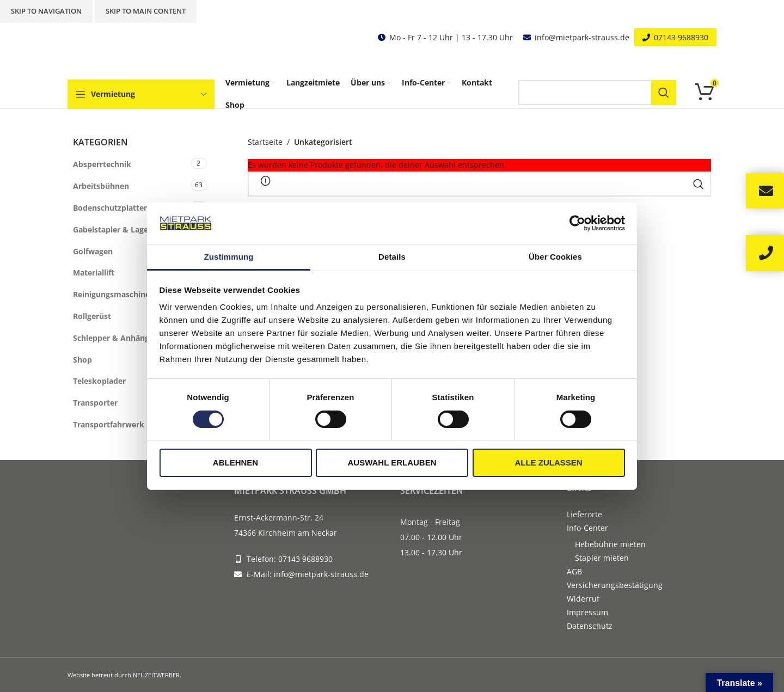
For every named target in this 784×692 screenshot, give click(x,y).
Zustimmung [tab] (229, 257)
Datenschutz (590, 626)
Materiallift (94, 272)
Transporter (95, 403)
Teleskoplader (99, 381)
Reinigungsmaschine (111, 294)
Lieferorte (584, 514)
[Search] (597, 93)
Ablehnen (235, 463)
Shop (82, 360)
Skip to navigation (46, 11)
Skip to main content (146, 11)
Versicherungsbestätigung (615, 585)
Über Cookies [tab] (555, 257)
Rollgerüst (92, 316)
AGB (574, 571)
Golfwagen (93, 251)
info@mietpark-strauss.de (582, 37)
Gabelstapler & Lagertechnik (126, 229)
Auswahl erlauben (392, 463)
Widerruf (583, 599)
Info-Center (587, 528)
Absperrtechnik (102, 164)
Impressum (587, 612)
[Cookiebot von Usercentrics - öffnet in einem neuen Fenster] (577, 223)
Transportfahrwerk (109, 424)
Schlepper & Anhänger (115, 338)
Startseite (265, 142)
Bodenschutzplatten (111, 208)
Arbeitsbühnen (101, 186)
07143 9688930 (681, 37)
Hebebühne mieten (610, 544)
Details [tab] (392, 257)
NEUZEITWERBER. (157, 675)
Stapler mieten (602, 558)
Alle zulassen (548, 463)
